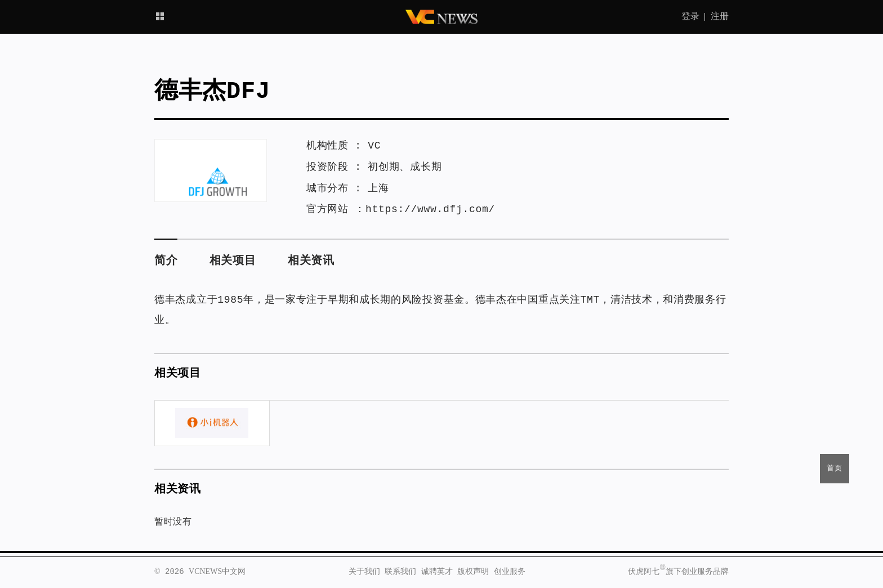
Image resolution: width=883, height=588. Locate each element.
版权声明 (473, 572)
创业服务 (510, 572)
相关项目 (233, 261)
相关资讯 (311, 261)
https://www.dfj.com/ (430, 209)
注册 (720, 17)
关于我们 (364, 572)
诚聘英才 (437, 572)
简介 (166, 261)
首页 (835, 468)
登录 (690, 17)
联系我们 (400, 572)
